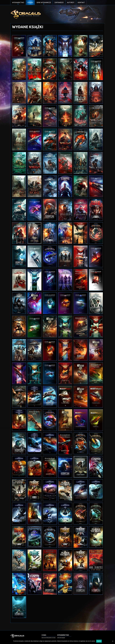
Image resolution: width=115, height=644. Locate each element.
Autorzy (71, 2)
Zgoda (99, 641)
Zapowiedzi (59, 2)
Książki (30, 2)
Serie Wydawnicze (44, 2)
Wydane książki (61, 638)
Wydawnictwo (18, 2)
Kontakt (81, 2)
